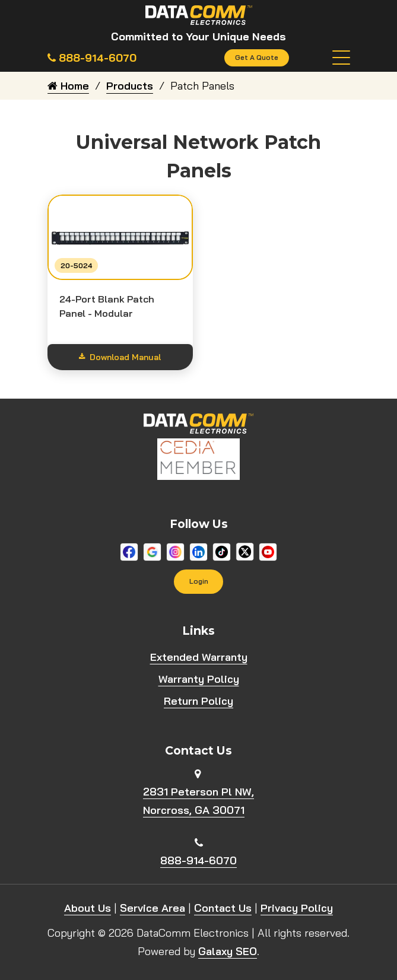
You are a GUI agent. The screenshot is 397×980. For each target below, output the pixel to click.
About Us (88, 909)
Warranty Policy (199, 679)
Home (68, 86)
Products (130, 86)
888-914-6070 (198, 860)
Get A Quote (257, 58)
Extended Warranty (199, 657)
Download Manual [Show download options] (120, 357)
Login (199, 582)
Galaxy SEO (228, 952)
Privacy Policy (297, 909)
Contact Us (223, 909)
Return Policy (198, 701)
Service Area (153, 909)
